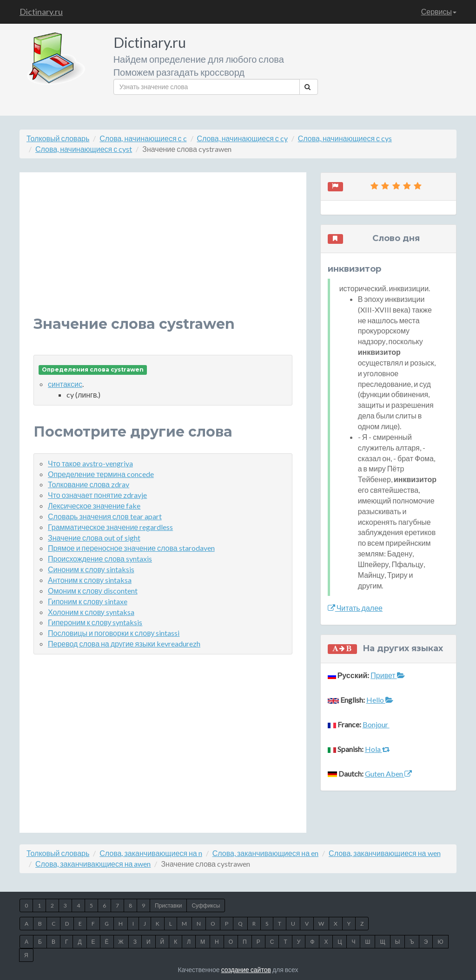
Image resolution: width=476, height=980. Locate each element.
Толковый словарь (58, 138)
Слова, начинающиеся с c (143, 138)
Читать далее (355, 608)
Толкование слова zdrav (89, 484)
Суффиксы (206, 905)
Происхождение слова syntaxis (100, 559)
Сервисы (439, 11)
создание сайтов (246, 970)
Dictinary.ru (41, 12)
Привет (387, 675)
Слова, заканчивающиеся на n (151, 853)
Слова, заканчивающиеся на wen (384, 853)
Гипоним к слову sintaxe (88, 601)
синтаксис (65, 384)
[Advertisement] (163, 251)
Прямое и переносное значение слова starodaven (131, 548)
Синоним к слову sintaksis (91, 569)
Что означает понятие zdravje (97, 495)
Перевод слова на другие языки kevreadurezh (124, 644)
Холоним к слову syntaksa (91, 612)
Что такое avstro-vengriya (90, 463)
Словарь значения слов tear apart (105, 516)
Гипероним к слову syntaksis (95, 622)
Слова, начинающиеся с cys (345, 138)
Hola (377, 749)
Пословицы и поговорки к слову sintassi (114, 633)
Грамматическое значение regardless (110, 527)
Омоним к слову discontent (93, 591)
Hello (380, 700)
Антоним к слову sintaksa (90, 580)
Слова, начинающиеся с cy (242, 138)
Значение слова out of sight (94, 538)
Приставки (168, 905)
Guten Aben (388, 774)
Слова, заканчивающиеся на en (265, 853)
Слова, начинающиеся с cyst (84, 149)
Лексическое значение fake (94, 506)
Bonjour (376, 724)
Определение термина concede (101, 474)
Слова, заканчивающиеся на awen (93, 864)
